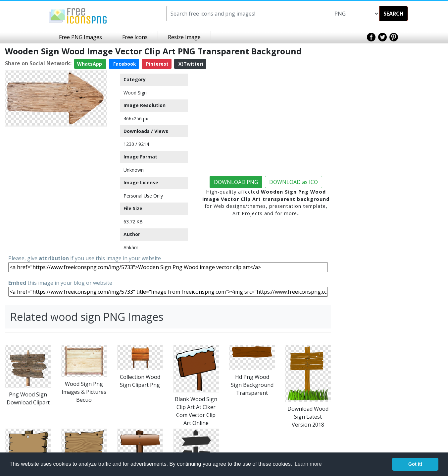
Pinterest (157, 64)
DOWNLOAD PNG (236, 182)
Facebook (124, 64)
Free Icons (135, 37)
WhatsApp (90, 64)
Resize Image (184, 37)
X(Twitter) (190, 64)
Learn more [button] (308, 464)
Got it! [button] (415, 464)
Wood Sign (135, 93)
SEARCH (394, 14)
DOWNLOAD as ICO (294, 182)
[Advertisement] (56, 171)
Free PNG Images (80, 37)
